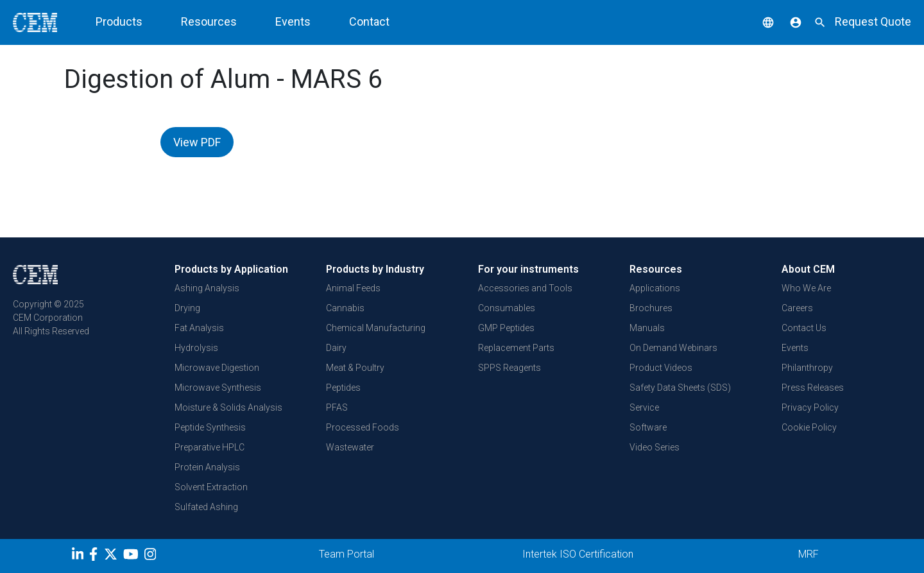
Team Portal (346, 554)
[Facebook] (97, 556)
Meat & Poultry (355, 368)
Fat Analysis (199, 328)
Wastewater (350, 447)
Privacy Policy (810, 407)
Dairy (336, 348)
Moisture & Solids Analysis (228, 407)
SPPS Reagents (509, 368)
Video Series (654, 447)
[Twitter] (112, 556)
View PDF (197, 142)
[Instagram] (152, 556)
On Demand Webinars (673, 348)
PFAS (337, 407)
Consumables (507, 308)
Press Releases (813, 388)
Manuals (647, 328)
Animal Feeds (353, 288)
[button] (758, 21)
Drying (187, 308)
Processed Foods (363, 427)
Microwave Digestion (217, 368)
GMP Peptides (506, 328)
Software (648, 427)
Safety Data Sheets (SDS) (680, 388)
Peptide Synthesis (210, 427)
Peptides (343, 388)
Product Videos (661, 368)
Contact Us (804, 328)
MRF (809, 554)
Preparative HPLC (210, 447)
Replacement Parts (516, 348)
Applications (655, 288)
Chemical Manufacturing (376, 328)
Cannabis (345, 308)
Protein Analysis (207, 467)
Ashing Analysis (207, 288)
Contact (369, 21)
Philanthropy (807, 368)
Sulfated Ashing (206, 507)
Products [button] (119, 21)
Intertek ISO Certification (578, 554)
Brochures (651, 308)
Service (644, 407)
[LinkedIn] (79, 556)
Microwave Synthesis (218, 388)
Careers (797, 308)
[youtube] (133, 556)
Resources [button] (209, 21)
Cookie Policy (809, 427)
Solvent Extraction (211, 487)
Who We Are (806, 288)
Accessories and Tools (525, 288)
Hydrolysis (196, 348)
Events (293, 21)
